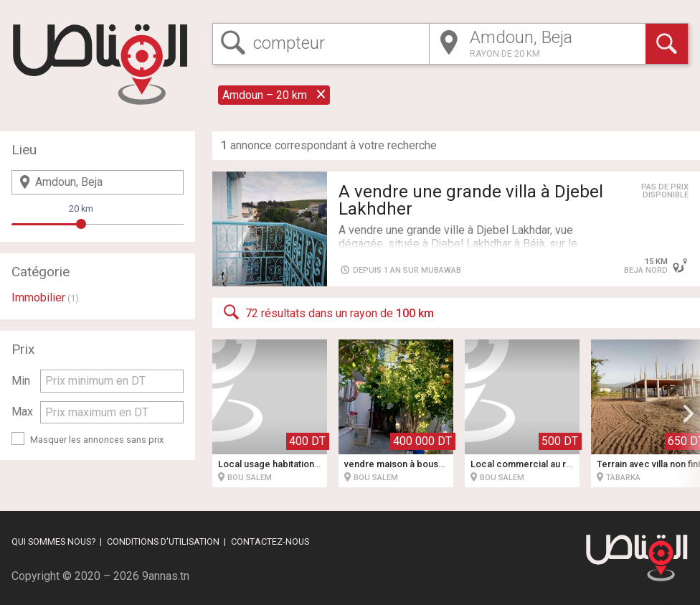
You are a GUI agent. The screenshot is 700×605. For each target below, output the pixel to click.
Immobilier (38, 297)
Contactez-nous (270, 541)
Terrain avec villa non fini (648, 464)
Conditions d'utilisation (163, 541)
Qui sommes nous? (53, 541)
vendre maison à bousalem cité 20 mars (429, 464)
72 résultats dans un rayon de (327, 312)
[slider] (81, 224)
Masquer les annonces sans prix (97, 440)
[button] (689, 413)
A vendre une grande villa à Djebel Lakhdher (471, 200)
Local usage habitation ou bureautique (299, 464)
